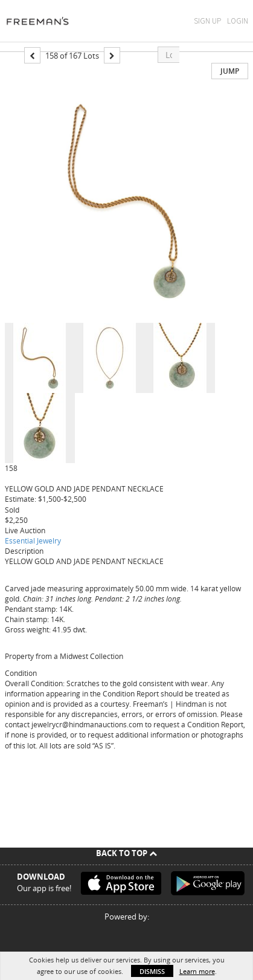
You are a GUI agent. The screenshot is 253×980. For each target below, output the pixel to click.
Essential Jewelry (33, 540)
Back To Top (126, 853)
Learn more (197, 971)
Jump (230, 71)
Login (238, 21)
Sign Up (207, 21)
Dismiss (152, 971)
